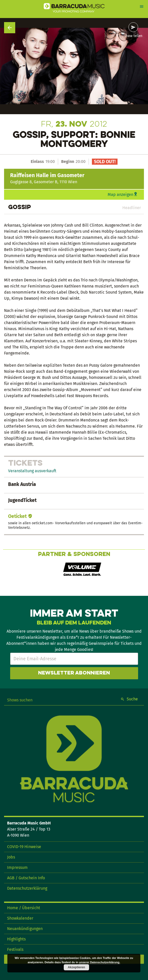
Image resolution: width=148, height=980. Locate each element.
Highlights (16, 939)
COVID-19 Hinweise (24, 847)
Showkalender (20, 918)
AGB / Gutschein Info (26, 878)
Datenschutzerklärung (27, 888)
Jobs (11, 857)
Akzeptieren (76, 967)
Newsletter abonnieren (74, 673)
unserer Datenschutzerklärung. (100, 962)
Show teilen (133, 36)
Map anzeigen (120, 195)
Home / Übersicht (24, 908)
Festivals (15, 949)
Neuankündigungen (25, 929)
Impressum (17, 867)
